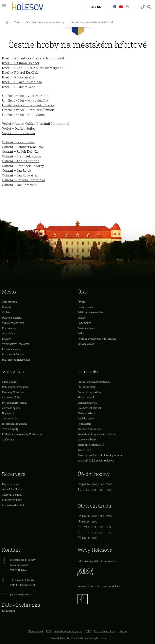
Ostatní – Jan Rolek (17, 170)
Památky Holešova (13, 392)
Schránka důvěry (87, 403)
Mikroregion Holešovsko (16, 360)
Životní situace (86, 328)
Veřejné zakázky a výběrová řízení (97, 434)
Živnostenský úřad (13, 505)
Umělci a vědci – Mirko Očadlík (25, 100)
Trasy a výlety (10, 429)
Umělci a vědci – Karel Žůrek (23, 115)
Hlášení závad (86, 397)
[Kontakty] (143, 7)
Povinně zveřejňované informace (97, 339)
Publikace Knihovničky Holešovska (22, 434)
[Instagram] (127, 7)
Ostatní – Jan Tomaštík (19, 185)
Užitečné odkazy (87, 439)
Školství (7, 312)
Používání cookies (105, 631)
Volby (81, 333)
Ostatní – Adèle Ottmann (21, 161)
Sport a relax (9, 382)
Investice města (11, 349)
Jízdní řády (84, 450)
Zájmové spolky (11, 408)
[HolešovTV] (121, 7)
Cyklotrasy (8, 439)
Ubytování (8, 413)
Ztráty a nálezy (86, 413)
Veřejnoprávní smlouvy (15, 344)
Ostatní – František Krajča (21, 156)
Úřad (17, 22)
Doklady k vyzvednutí (90, 392)
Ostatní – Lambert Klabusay (23, 147)
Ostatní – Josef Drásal (18, 142)
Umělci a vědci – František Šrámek (28, 110)
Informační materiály (15, 424)
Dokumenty (84, 323)
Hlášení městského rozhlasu (94, 382)
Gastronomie (10, 418)
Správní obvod (86, 344)
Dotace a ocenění (12, 318)
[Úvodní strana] (7, 22)
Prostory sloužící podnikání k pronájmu (100, 455)
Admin (123, 631)
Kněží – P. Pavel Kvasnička (22, 82)
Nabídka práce (86, 418)
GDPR (88, 631)
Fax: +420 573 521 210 (23, 585)
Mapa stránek (36, 631)
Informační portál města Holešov (97, 561)
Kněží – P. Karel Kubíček (20, 72)
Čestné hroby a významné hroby (45, 22)
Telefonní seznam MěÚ (91, 312)
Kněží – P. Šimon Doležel (21, 63)
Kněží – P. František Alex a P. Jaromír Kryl (33, 58)
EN (92, 7)
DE (99, 7)
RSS (48, 631)
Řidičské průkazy (12, 500)
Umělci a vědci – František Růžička (28, 105)
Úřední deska (85, 307)
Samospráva (9, 302)
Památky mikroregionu (16, 387)
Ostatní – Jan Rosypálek (20, 175)
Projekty (7, 339)
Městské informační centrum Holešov (99, 586)
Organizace (9, 333)
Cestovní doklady (12, 495)
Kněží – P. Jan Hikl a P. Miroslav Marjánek (33, 68)
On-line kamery (87, 387)
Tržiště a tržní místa (89, 429)
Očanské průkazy (12, 489)
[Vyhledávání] (149, 7)
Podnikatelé (9, 328)
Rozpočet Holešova (13, 354)
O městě (7, 307)
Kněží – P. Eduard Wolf (19, 87)
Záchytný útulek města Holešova (96, 460)
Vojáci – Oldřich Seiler (19, 128)
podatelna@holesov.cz (23, 594)
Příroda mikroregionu (15, 403)
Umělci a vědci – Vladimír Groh (25, 96)
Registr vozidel (11, 484)
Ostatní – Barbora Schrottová (23, 180)
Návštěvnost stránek (90, 408)
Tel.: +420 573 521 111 (22, 580)
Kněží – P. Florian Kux (18, 77)
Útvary (81, 302)
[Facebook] (115, 7)
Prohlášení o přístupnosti (68, 631)
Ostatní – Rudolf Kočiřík (20, 151)
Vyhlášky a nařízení (14, 323)
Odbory (82, 318)
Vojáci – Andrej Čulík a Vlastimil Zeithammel (36, 124)
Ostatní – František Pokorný (23, 166)
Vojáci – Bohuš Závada (18, 133)
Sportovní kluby (11, 397)
